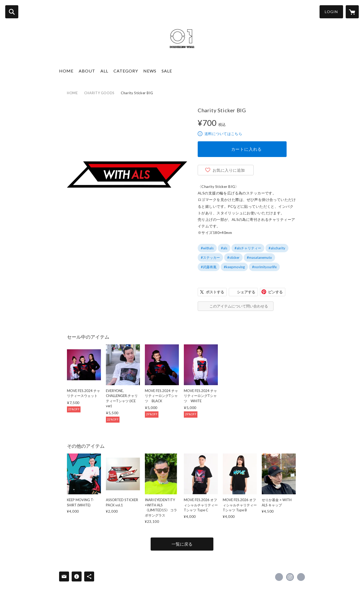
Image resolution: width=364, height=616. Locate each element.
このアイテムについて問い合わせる (239, 306)
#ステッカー (210, 257)
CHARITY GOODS (99, 93)
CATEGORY (126, 71)
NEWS (150, 71)
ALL (104, 71)
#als (224, 248)
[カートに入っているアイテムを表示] (352, 12)
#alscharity (277, 248)
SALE (167, 71)
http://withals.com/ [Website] (301, 577)
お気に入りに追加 (229, 170)
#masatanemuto (259, 257)
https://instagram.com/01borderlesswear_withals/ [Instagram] (290, 577)
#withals (207, 248)
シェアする (246, 292)
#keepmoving (234, 267)
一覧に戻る (182, 544)
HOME (66, 71)
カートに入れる (247, 149)
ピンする (275, 292)
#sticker (233, 257)
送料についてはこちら (223, 134)
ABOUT (87, 71)
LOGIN (331, 12)
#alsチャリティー (248, 248)
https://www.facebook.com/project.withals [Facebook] (279, 577)
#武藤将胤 (209, 267)
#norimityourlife (264, 267)
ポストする (215, 292)
